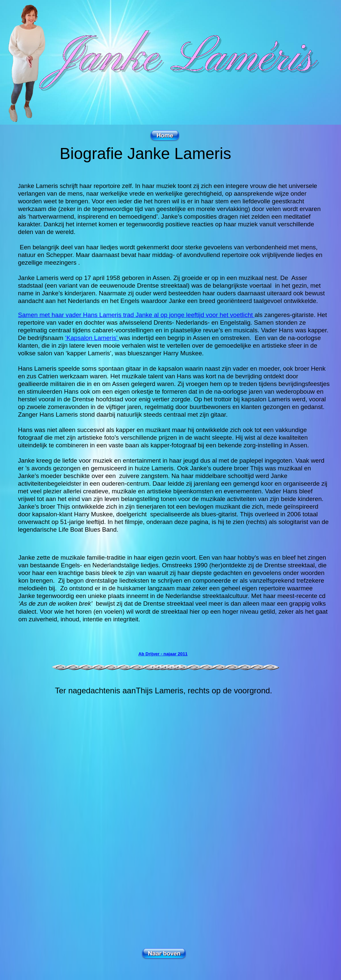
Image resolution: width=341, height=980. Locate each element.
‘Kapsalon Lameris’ (92, 338)
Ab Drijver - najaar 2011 (163, 654)
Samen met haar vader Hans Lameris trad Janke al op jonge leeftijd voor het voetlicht (136, 315)
